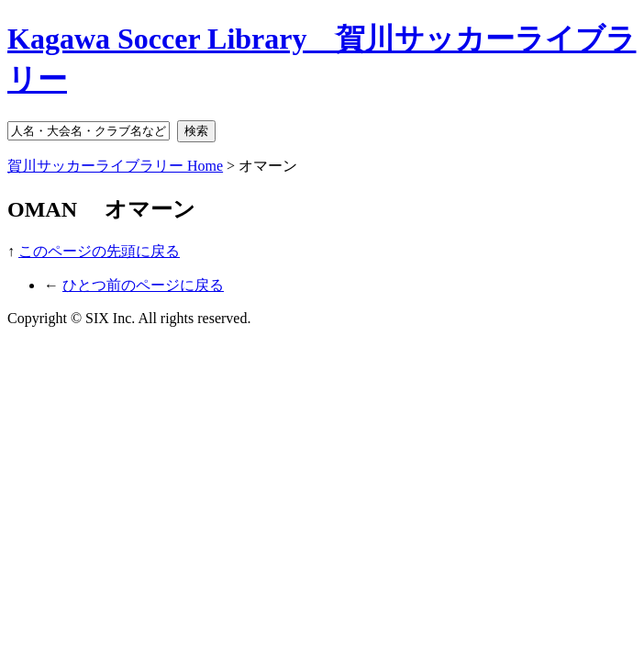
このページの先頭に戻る (99, 251)
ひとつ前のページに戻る (143, 285)
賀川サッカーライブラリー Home (115, 166)
